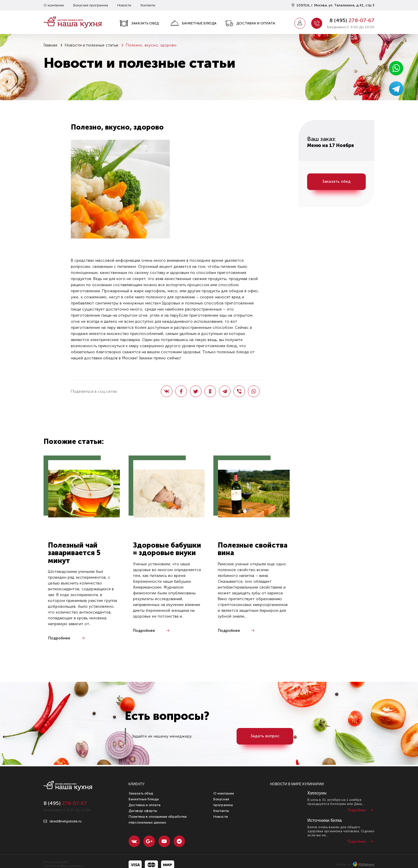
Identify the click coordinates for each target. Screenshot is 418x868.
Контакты (148, 5)
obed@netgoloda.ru (63, 821)
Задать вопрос (265, 736)
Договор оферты (143, 811)
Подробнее (59, 638)
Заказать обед (139, 23)
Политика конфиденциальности (64, 866)
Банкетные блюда (193, 23)
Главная (50, 45)
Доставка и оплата (250, 23)
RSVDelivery (364, 865)
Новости (124, 5)
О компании (54, 5)
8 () (352, 20)
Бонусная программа (91, 5)
